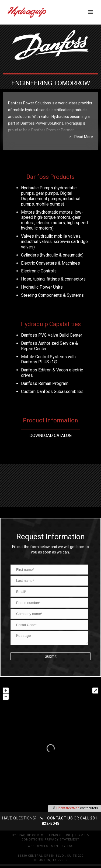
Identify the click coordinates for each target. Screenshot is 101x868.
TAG (70, 848)
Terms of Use (59, 837)
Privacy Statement (62, 841)
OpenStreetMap (68, 810)
